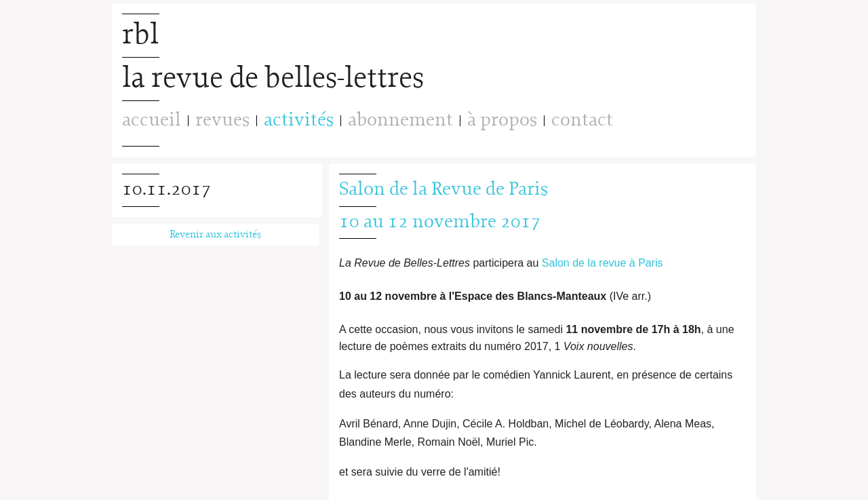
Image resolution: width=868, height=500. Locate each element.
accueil (152, 120)
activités (299, 121)
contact (582, 120)
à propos (502, 120)
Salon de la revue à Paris (603, 263)
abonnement (400, 120)
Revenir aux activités (215, 235)
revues (222, 120)
